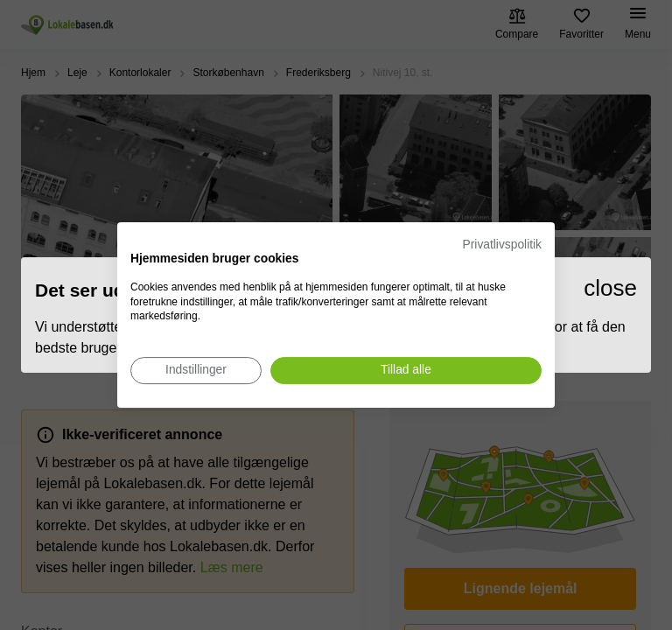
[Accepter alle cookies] (406, 371)
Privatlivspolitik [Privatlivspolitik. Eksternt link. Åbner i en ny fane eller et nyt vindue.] (502, 245)
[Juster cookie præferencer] (196, 371)
